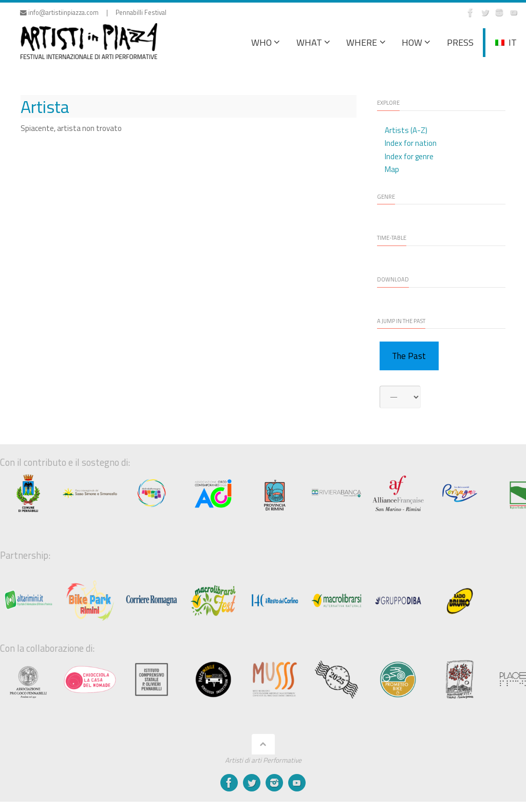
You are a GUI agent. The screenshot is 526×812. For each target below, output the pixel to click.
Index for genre (409, 156)
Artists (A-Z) (406, 130)
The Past (409, 356)
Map (392, 169)
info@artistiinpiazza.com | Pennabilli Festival (93, 13)
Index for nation (411, 143)
